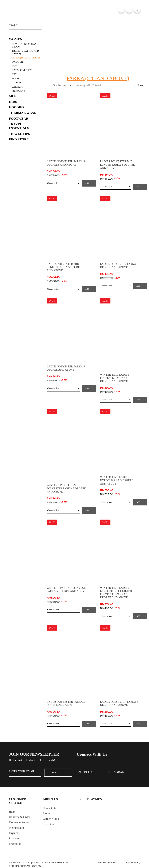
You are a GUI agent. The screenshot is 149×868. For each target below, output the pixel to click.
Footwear (19, 118)
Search (39, 24)
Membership (16, 828)
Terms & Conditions (106, 863)
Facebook (85, 772)
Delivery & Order (19, 817)
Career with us (52, 819)
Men (13, 96)
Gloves (17, 83)
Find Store (19, 139)
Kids (13, 102)
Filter (140, 85)
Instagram (116, 772)
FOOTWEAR (18, 91)
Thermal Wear (23, 113)
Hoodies (17, 107)
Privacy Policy (133, 863)
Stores (47, 813)
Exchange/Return (19, 822)
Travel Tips (19, 134)
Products (14, 838)
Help (12, 812)
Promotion (15, 844)
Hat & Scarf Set (22, 70)
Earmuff (17, 87)
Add (87, 183)
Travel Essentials (19, 126)
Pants (15, 66)
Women (16, 39)
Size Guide (49, 824)
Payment (14, 833)
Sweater (17, 62)
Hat (14, 74)
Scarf (16, 78)
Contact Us (49, 808)
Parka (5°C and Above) (26, 58)
